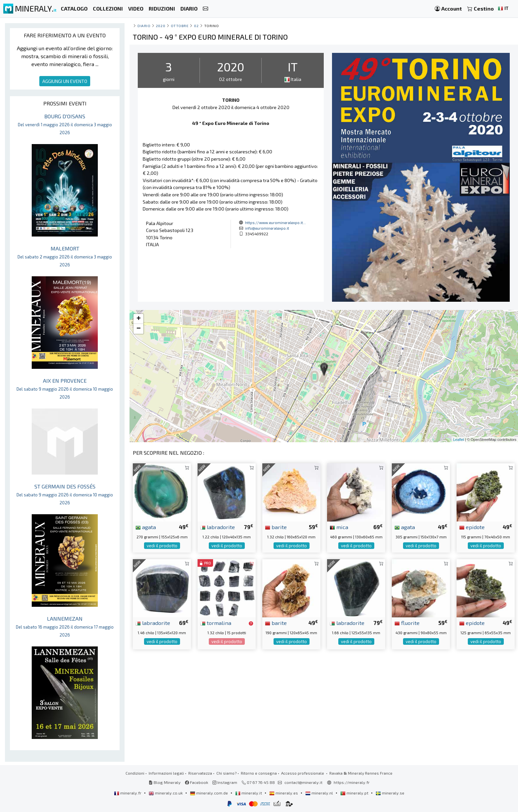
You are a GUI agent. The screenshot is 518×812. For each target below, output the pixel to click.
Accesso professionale (303, 773)
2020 (161, 26)
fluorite (407, 623)
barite (276, 527)
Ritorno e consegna (259, 773)
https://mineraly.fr (352, 782)
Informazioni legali (166, 773)
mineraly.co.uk (166, 793)
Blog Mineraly (165, 782)
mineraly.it (249, 793)
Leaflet (459, 440)
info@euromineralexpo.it (267, 228)
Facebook (197, 782)
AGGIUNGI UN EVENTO (65, 81)
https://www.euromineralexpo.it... (276, 222)
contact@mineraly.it (303, 782)
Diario (144, 26)
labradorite (218, 527)
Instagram (225, 782)
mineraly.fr (128, 793)
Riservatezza (200, 773)
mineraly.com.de (209, 793)
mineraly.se (390, 793)
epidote (472, 527)
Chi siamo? (226, 773)
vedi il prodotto (162, 546)
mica (339, 527)
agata (146, 527)
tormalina (216, 623)
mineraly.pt (355, 793)
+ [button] (139, 319)
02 (196, 26)
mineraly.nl (320, 793)
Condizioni (135, 773)
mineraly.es (284, 793)
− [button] (139, 329)
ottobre (180, 26)
